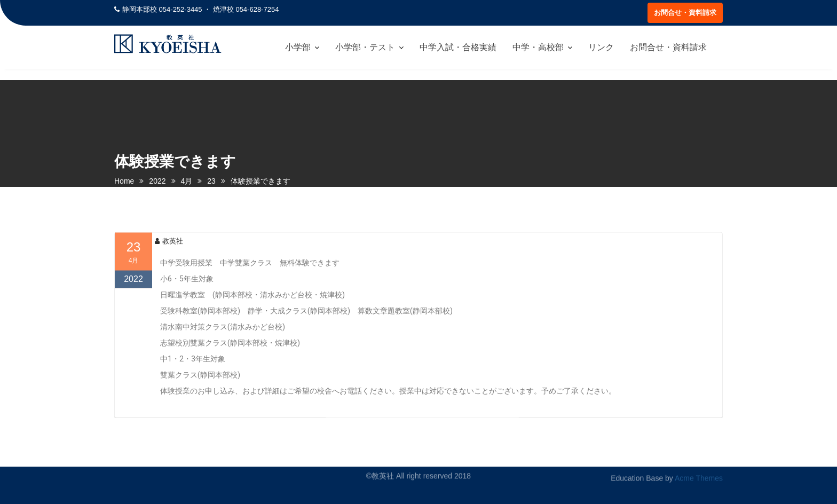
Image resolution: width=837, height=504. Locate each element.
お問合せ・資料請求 (685, 13)
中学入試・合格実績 (458, 47)
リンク (601, 47)
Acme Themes (699, 476)
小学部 (298, 47)
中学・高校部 (538, 47)
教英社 (169, 251)
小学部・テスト (365, 47)
